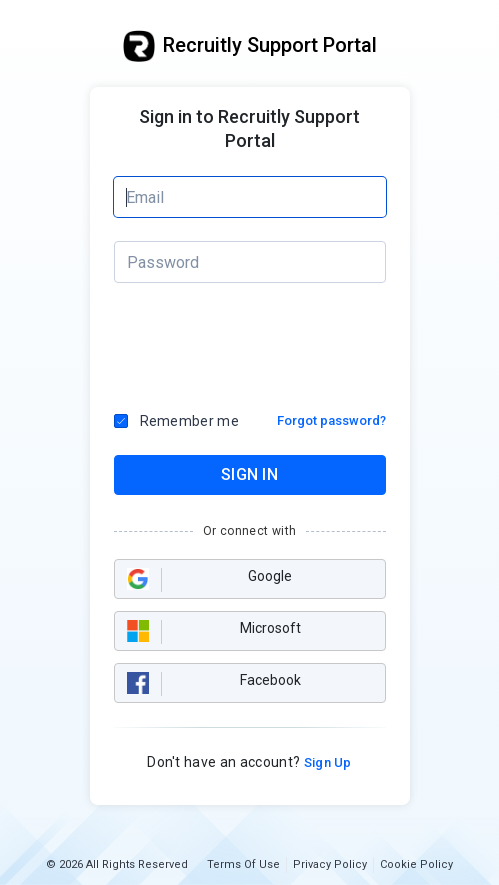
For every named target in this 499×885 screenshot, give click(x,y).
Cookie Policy (416, 864)
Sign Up (326, 762)
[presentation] (251, 342)
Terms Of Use (243, 864)
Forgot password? (331, 420)
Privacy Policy (330, 864)
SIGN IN (249, 474)
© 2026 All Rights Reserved (117, 864)
